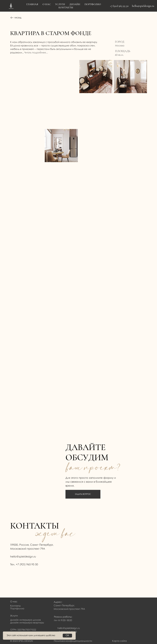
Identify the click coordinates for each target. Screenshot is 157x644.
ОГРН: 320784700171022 (23, 630)
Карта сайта (119, 641)
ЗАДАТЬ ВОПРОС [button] (83, 494)
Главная (32, 4)
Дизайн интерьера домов (25, 620)
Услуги (60, 4)
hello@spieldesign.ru (143, 6)
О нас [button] (47, 4)
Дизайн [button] (75, 4)
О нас (14, 602)
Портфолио (93, 4)
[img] (13, 576)
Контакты (66, 7)
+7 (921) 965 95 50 (119, 6)
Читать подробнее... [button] (36, 53)
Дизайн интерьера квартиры (27, 623)
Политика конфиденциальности (73, 641)
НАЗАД (18, 18)
